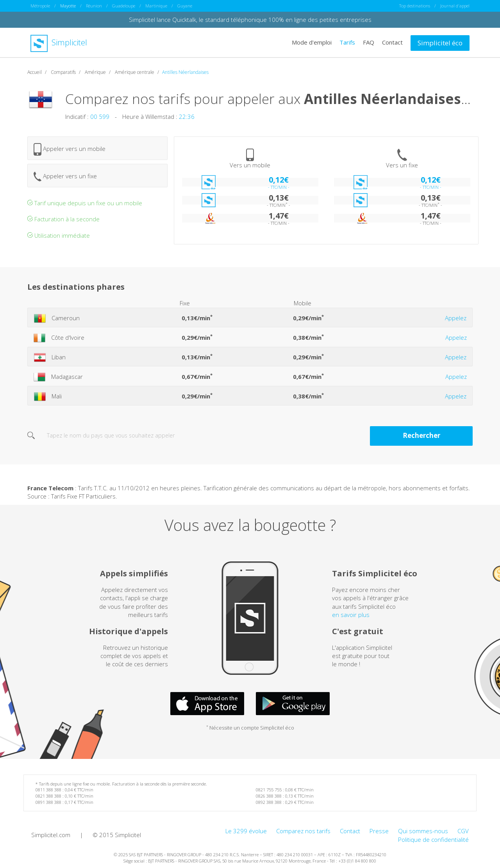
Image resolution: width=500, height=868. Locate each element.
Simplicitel (59, 42)
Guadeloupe (124, 6)
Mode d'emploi (312, 42)
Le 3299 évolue (246, 831)
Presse (379, 831)
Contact (392, 42)
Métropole (40, 6)
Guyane (185, 6)
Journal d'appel (455, 6)
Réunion (94, 6)
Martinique (156, 6)
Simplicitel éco (440, 43)
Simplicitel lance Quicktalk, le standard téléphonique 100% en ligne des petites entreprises (250, 20)
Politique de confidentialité (433, 839)
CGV (463, 831)
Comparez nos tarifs (303, 831)
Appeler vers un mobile (70, 149)
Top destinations (415, 6)
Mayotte (68, 6)
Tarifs (347, 42)
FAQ (369, 42)
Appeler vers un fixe (65, 177)
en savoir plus (351, 615)
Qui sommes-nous (423, 831)
